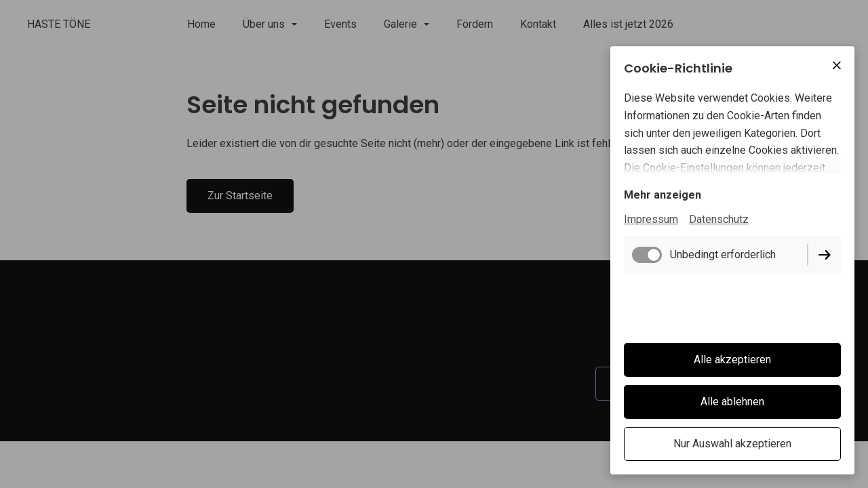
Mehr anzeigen (663, 195)
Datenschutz (719, 219)
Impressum (651, 219)
